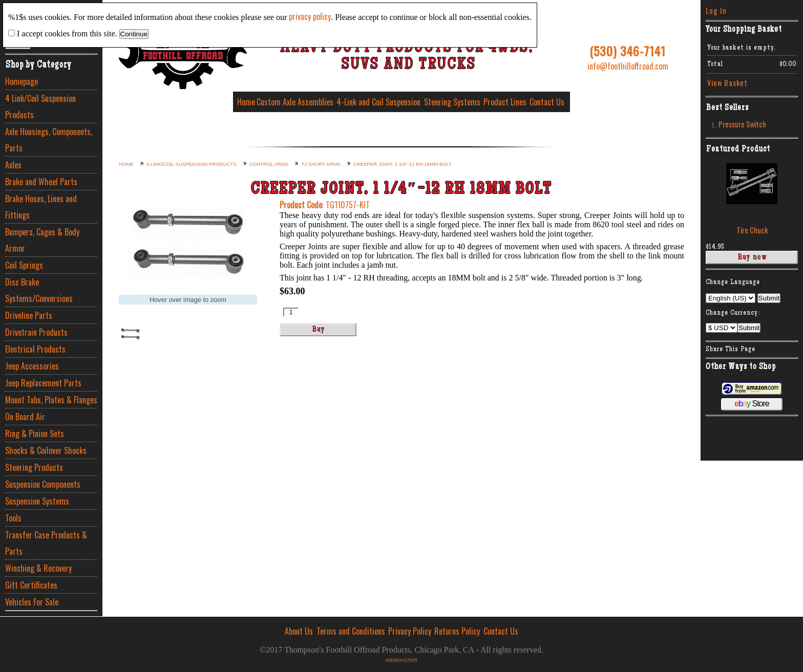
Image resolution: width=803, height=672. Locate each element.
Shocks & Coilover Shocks (46, 450)
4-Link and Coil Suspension (378, 102)
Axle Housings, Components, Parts (49, 140)
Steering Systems (452, 102)
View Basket (727, 83)
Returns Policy (457, 631)
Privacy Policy (410, 631)
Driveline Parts (29, 315)
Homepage (22, 81)
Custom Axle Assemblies (295, 102)
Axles (13, 165)
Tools (13, 518)
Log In (716, 10)
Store (752, 404)
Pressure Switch (742, 124)
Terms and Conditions (351, 631)
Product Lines (505, 102)
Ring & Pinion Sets (35, 433)
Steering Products (34, 467)
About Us (299, 631)
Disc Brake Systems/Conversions (39, 290)
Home (246, 102)
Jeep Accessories (32, 366)
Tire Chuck (752, 230)
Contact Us (547, 102)
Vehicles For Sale (32, 602)
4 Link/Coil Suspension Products (40, 106)
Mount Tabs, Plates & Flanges (51, 400)
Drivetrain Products (36, 332)
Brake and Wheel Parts (41, 182)
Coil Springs (24, 265)
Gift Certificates (31, 585)
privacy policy (310, 16)
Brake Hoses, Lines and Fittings (41, 207)
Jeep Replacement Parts (43, 383)
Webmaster (401, 660)
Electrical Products (35, 349)
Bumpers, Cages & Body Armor (42, 240)
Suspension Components (43, 484)
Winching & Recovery (38, 568)
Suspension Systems (37, 501)
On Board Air (25, 417)
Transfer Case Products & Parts (46, 543)
